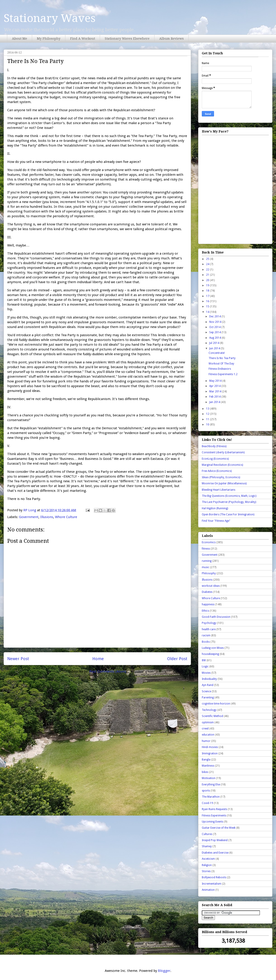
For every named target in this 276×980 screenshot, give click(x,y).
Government (29, 517)
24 (208, 264)
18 (208, 291)
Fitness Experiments (214, 816)
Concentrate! (217, 353)
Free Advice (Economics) (217, 471)
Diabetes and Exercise (215, 853)
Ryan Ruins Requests (214, 809)
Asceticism (208, 859)
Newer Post (18, 659)
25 (208, 259)
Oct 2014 (215, 327)
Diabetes (207, 592)
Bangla (206, 760)
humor (206, 741)
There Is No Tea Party (222, 358)
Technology (209, 710)
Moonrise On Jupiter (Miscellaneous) (224, 483)
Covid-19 (207, 803)
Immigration (210, 753)
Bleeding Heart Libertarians (219, 490)
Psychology (209, 623)
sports (206, 791)
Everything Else (211, 784)
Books (206, 642)
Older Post (177, 659)
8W (204, 660)
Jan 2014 (215, 402)
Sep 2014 (215, 332)
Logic (205, 666)
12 (208, 414)
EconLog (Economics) (215, 459)
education (208, 735)
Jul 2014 (215, 343)
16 (208, 301)
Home (98, 659)
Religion (207, 865)
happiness (208, 604)
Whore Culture (66, 517)
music (206, 567)
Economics (209, 542)
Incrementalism (212, 884)
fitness (206, 549)
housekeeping (210, 654)
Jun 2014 (215, 348)
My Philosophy (49, 39)
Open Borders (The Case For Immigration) (228, 514)
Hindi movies (210, 747)
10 (208, 425)
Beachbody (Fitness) (214, 446)
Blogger (164, 971)
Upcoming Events (213, 822)
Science (206, 691)
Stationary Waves (50, 18)
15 (208, 307)
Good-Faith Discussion (216, 617)
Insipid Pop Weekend (215, 840)
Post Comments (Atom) (108, 671)
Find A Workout (83, 39)
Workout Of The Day (221, 364)
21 (208, 275)
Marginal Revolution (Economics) (222, 465)
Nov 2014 (216, 322)
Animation (208, 890)
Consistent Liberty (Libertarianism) (223, 452)
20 (208, 280)
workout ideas (211, 586)
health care (209, 629)
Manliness (208, 766)
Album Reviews (171, 39)
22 (208, 270)
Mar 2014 (216, 391)
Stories (206, 871)
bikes (205, 772)
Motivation (209, 778)
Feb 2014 (215, 397)
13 (208, 409)
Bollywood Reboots (214, 877)
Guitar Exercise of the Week (219, 828)
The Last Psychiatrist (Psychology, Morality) (229, 502)
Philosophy (209, 573)
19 (208, 285)
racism (206, 635)
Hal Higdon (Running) (215, 508)
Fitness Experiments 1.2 (223, 374)
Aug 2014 (215, 338)
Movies (206, 673)
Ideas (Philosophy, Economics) (221, 477)
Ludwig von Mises (213, 648)
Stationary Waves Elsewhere (127, 39)
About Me (20, 39)
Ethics (205, 611)
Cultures (207, 834)
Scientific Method (212, 716)
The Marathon (211, 797)
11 (208, 419)
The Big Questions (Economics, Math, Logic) (229, 496)
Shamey (207, 846)
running (207, 561)
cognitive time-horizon (216, 704)
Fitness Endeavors (220, 369)
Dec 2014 (215, 316)
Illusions (47, 517)
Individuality (209, 679)
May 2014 (216, 381)
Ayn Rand (208, 685)
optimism (208, 722)
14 (208, 312)
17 (208, 296)
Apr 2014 (215, 386)
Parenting (208, 698)
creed (205, 729)
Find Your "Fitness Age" (216, 521)
